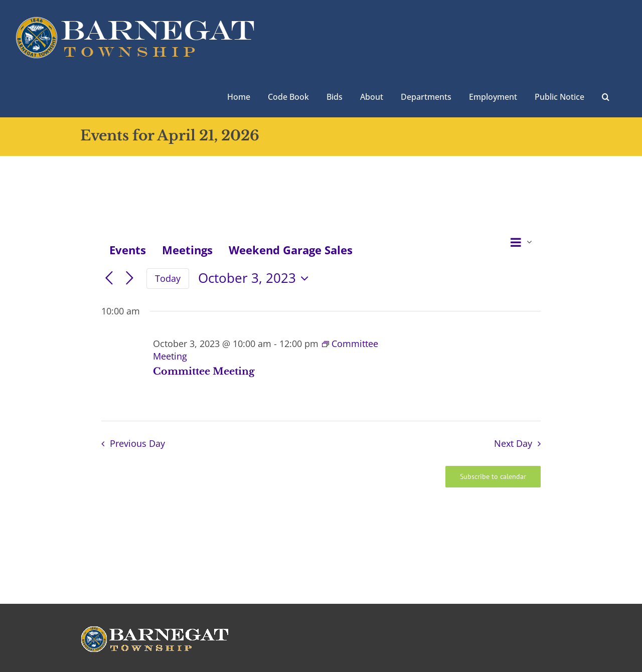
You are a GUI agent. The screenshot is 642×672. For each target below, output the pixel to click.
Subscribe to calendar (493, 477)
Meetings (187, 250)
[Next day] (130, 279)
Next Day (513, 443)
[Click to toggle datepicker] (256, 278)
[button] (606, 96)
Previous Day (137, 443)
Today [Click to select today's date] (168, 278)
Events (128, 250)
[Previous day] (109, 279)
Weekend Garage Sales (291, 250)
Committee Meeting (204, 371)
